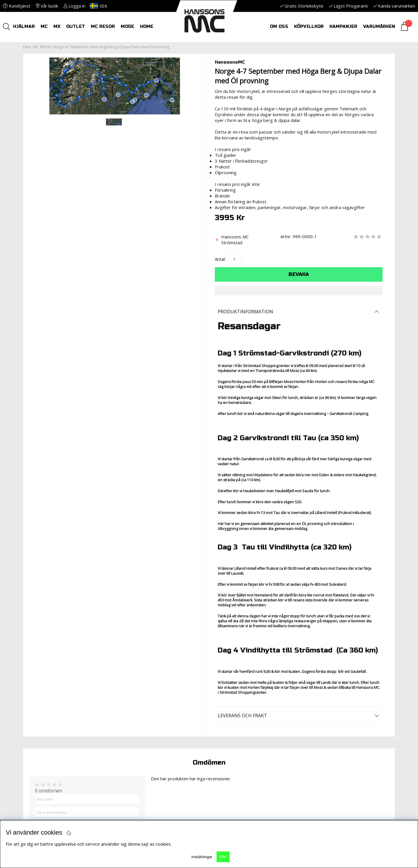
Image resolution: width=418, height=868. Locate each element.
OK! (223, 857)
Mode (127, 26)
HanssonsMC (230, 62)
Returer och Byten (143, 727)
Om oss (279, 26)
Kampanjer (343, 26)
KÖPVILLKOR (134, 721)
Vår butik (47, 6)
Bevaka (299, 274)
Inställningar (202, 857)
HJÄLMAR (24, 26)
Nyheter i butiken (142, 744)
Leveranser (134, 738)
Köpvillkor (309, 26)
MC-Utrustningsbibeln (242, 721)
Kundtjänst (17, 6)
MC (44, 26)
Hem (27, 47)
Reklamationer (138, 732)
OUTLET (76, 26)
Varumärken (379, 26)
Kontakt (225, 727)
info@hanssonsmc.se (54, 744)
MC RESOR (103, 26)
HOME (147, 26)
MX (57, 26)
